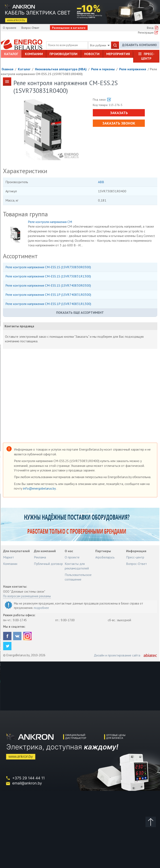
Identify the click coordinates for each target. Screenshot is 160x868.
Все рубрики (100, 45)
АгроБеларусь (105, 557)
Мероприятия (118, 54)
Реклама (40, 557)
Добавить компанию (140, 45)
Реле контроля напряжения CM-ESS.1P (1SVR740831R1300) (48, 304)
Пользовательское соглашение (78, 577)
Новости (92, 54)
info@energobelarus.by (40, 488)
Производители (63, 54)
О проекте (10, 28)
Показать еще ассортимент (80, 312)
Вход (150, 28)
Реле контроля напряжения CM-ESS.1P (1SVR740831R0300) (48, 295)
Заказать (119, 113)
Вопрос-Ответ (30, 28)
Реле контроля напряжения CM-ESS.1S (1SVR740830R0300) (48, 285)
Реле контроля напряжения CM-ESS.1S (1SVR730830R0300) (48, 267)
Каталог (11, 54)
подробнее (41, 608)
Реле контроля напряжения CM (50, 222)
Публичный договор (48, 564)
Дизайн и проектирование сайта (117, 655)
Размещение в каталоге (69, 28)
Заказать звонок (119, 123)
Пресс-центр (148, 56)
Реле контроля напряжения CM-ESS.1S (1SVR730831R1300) (48, 276)
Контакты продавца (19, 326)
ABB (101, 182)
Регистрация (146, 33)
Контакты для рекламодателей (77, 566)
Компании (34, 54)
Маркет (9, 557)
